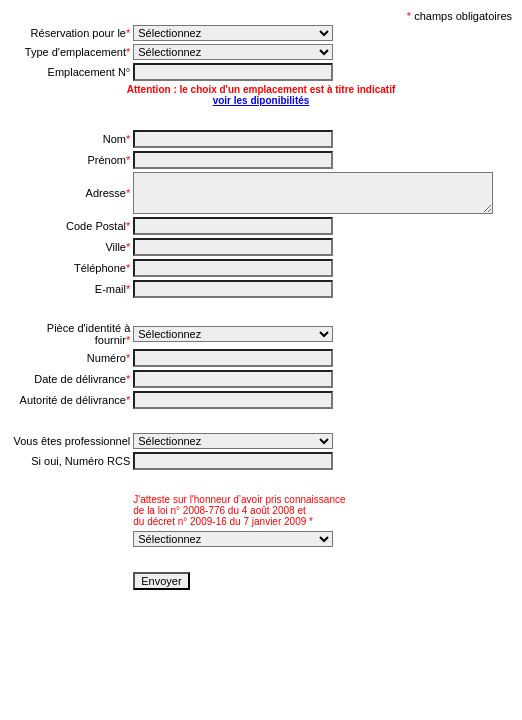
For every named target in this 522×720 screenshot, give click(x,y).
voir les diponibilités (261, 100)
